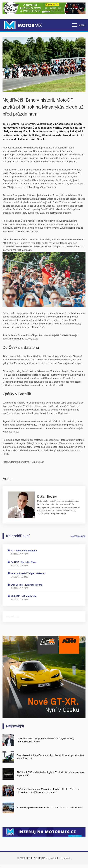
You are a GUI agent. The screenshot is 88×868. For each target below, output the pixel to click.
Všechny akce (78, 536)
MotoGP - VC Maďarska (24, 596)
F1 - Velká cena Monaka (24, 551)
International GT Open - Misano (28, 573)
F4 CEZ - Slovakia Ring (23, 562)
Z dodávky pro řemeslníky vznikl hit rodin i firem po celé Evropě (49, 807)
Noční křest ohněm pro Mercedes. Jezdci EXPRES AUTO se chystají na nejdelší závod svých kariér (48, 791)
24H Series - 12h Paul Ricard (27, 585)
